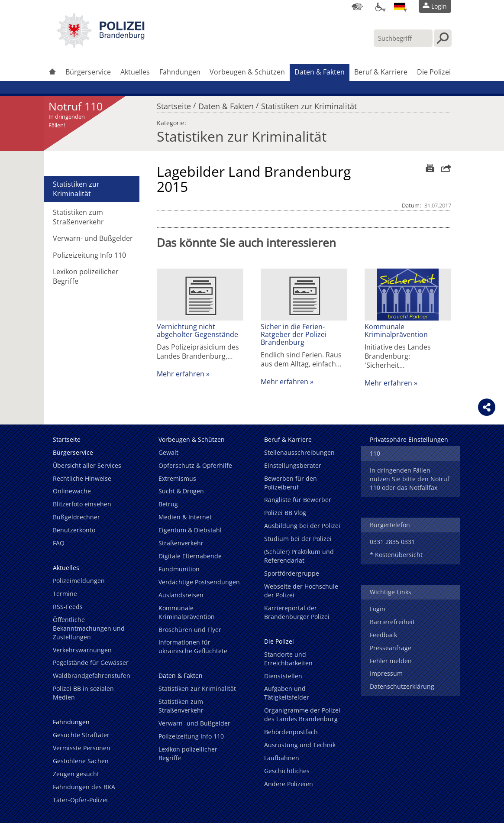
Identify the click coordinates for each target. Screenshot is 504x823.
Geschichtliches (287, 771)
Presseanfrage (391, 648)
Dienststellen (283, 676)
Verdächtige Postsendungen (199, 582)
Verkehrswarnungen (82, 650)
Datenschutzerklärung (402, 686)
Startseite (174, 104)
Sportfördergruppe (292, 573)
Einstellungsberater (293, 465)
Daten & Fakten (320, 72)
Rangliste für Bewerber (298, 500)
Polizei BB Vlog (285, 513)
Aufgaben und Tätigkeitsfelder (287, 693)
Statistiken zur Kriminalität (309, 104)
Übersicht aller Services (87, 465)
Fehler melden (391, 661)
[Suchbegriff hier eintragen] (403, 38)
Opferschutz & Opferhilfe (195, 465)
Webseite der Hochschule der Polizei (301, 591)
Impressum (386, 673)
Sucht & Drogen (181, 491)
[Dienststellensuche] (357, 6)
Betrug (168, 504)
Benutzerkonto (74, 530)
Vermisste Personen (82, 748)
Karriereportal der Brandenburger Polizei (297, 612)
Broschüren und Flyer (190, 630)
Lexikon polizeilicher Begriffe (86, 276)
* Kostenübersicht (396, 555)
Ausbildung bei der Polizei (302, 526)
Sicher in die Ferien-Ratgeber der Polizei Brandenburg (294, 334)
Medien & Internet (185, 517)
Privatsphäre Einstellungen (409, 439)
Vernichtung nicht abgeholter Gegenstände (197, 330)
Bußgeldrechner (76, 517)
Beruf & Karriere (381, 72)
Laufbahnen (282, 758)
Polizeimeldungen (79, 581)
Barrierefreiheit (392, 622)
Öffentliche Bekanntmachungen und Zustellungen (89, 628)
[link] (100, 45)
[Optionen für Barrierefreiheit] (378, 6)
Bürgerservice (88, 72)
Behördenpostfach (291, 732)
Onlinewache (72, 491)
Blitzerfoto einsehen (82, 504)
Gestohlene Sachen (81, 761)
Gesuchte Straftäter (81, 735)
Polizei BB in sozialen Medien (83, 693)
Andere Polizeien (289, 784)
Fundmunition (179, 569)
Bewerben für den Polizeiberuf (291, 483)
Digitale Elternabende (190, 556)
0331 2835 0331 (392, 542)
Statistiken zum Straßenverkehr (78, 217)
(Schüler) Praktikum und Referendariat (299, 556)
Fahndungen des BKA (84, 787)
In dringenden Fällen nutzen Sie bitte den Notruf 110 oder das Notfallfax (410, 479)
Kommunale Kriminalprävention (396, 330)
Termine (65, 594)
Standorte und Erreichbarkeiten (288, 659)
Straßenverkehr (181, 543)
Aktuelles (135, 72)
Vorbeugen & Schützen (247, 72)
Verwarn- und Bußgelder (93, 238)
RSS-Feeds (68, 607)
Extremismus (177, 478)
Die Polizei (434, 72)
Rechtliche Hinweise (82, 478)
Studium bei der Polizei (298, 539)
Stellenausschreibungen (299, 452)
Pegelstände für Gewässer (91, 663)
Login (378, 609)
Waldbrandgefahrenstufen (92, 676)
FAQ (59, 543)
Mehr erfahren (181, 374)
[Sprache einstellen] (400, 6)
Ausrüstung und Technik (300, 745)
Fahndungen (180, 72)
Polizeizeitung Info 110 (89, 255)
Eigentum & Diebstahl (190, 530)
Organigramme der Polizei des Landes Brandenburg (302, 714)
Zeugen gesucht (76, 774)
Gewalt (168, 452)
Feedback (383, 635)
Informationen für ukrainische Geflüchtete (193, 646)
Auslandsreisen (181, 595)
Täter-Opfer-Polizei (80, 800)
